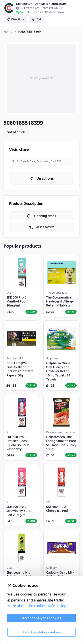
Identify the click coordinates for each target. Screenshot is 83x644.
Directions (42, 178)
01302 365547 (41, 227)
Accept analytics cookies (41, 618)
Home (8, 32)
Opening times (41, 216)
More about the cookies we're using (37, 606)
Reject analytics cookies (41, 632)
